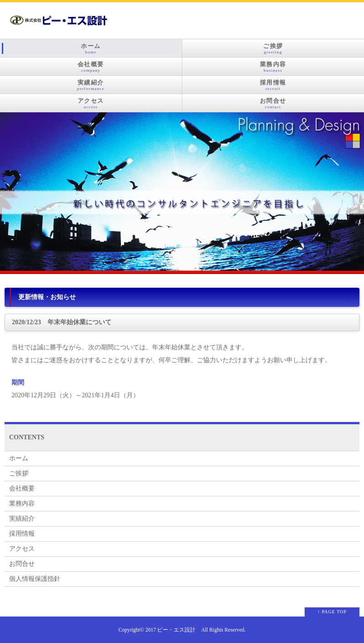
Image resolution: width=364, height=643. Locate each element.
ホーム (91, 48)
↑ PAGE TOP (332, 612)
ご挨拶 (273, 48)
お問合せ (273, 103)
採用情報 (273, 85)
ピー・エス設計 (176, 630)
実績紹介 (91, 85)
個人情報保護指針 (35, 579)
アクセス (91, 103)
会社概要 (91, 67)
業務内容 (273, 67)
